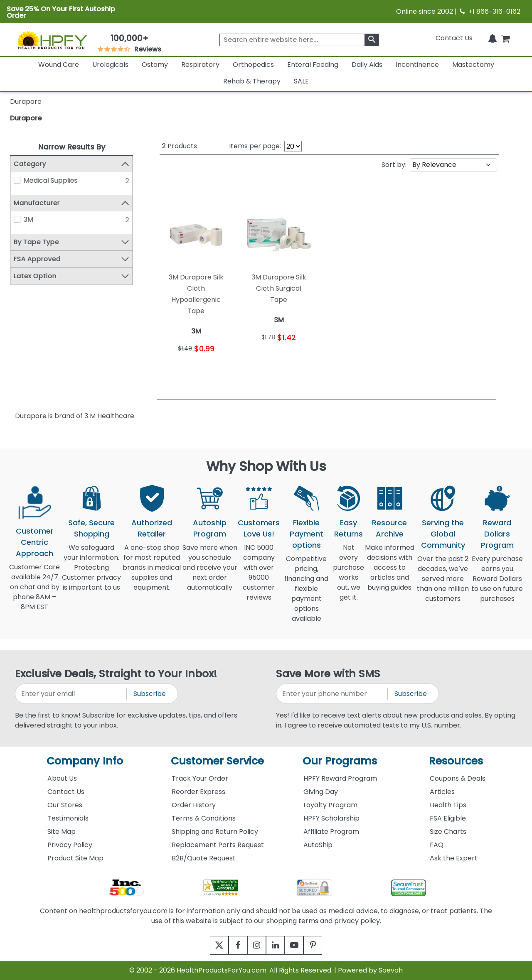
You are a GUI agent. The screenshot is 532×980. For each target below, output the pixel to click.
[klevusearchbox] (372, 40)
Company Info (85, 761)
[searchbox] (299, 40)
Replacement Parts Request (218, 845)
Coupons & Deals (458, 778)
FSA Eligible (448, 818)
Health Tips (448, 805)
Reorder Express (198, 792)
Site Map (62, 832)
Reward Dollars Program (497, 534)
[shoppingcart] (505, 38)
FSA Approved (37, 259)
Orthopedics (253, 65)
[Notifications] (493, 38)
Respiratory (200, 65)
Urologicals (110, 65)
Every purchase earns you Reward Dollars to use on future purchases (497, 584)
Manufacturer (37, 203)
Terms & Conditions (204, 818)
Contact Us (454, 38)
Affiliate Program (331, 832)
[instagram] (255, 945)
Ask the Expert (454, 858)
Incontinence (417, 65)
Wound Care (59, 65)
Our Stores (65, 805)
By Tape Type (36, 242)
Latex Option (35, 276)
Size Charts (448, 832)
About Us (62, 778)
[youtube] (300, 945)
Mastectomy (473, 65)
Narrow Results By (72, 147)
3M (28, 219)
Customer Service (217, 761)
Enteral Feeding (313, 65)
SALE (301, 81)
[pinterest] (323, 945)
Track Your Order (200, 778)
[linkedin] (277, 945)
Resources (456, 761)
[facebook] (232, 945)
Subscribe (150, 694)
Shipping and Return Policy (215, 832)
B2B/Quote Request (204, 858)
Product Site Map (75, 858)
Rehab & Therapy (252, 81)
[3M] (17, 219)
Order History (194, 805)
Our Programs (340, 761)
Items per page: (255, 146)
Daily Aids (367, 65)
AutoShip (318, 845)
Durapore (26, 118)
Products (179, 146)
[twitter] (209, 945)
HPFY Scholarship (331, 818)
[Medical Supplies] (17, 180)
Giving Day (321, 792)
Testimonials (68, 818)
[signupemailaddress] (71, 694)
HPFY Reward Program (340, 778)
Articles (442, 792)
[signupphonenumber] (332, 694)
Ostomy (155, 65)
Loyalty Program (330, 805)
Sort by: (394, 165)
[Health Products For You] (52, 40)
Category (30, 164)
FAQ (437, 845)
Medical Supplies (51, 180)
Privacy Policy (70, 845)
